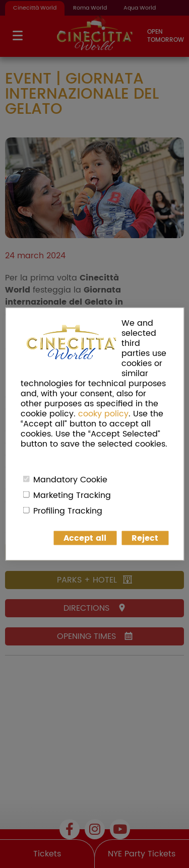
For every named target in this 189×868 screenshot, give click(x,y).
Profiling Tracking (68, 511)
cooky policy (103, 414)
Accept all (85, 538)
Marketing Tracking (72, 495)
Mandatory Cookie (70, 480)
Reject (145, 538)
